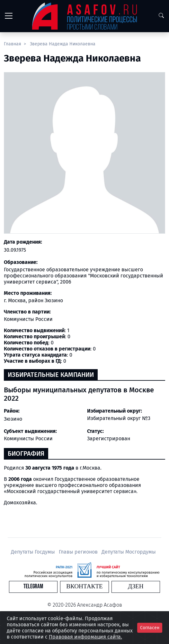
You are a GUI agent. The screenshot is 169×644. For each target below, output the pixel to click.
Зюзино (13, 419)
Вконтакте (84, 587)
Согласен (150, 628)
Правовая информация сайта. (85, 637)
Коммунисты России (28, 439)
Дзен (136, 587)
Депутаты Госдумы (34, 552)
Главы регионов (79, 552)
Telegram (33, 587)
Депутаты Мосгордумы (129, 552)
